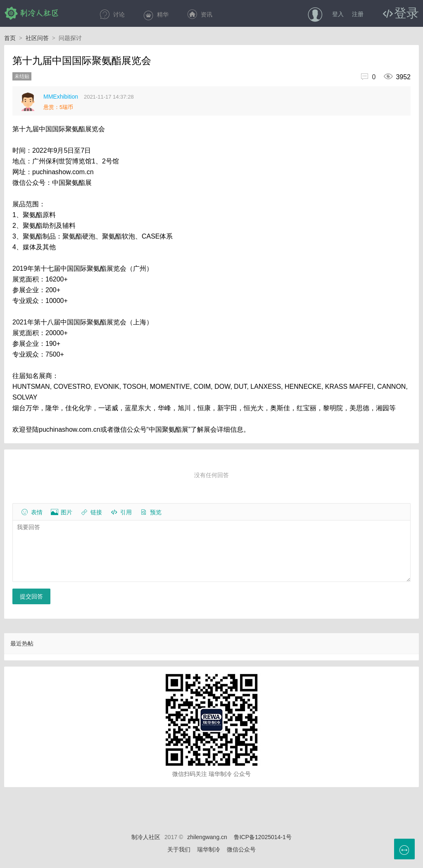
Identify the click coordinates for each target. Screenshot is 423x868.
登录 (406, 13)
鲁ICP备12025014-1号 (263, 837)
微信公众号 (241, 849)
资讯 (200, 14)
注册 (358, 14)
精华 (156, 14)
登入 (338, 14)
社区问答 (40, 38)
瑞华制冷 (209, 849)
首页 (13, 38)
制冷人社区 (32, 13)
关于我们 (179, 849)
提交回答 (31, 596)
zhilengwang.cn (207, 837)
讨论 (112, 14)
